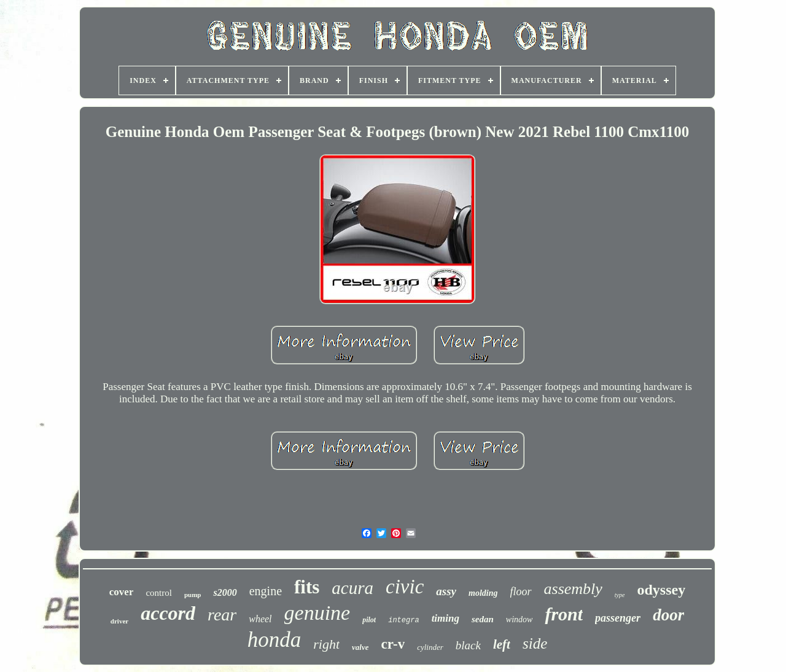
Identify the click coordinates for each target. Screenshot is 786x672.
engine (266, 591)
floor (521, 592)
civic (405, 587)
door (668, 615)
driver (119, 621)
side (535, 643)
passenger (618, 618)
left (502, 644)
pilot (369, 620)
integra (403, 620)
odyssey (662, 590)
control (159, 593)
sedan (483, 619)
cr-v (393, 644)
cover (122, 592)
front (564, 614)
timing (446, 618)
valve (360, 647)
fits (307, 587)
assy (446, 591)
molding (483, 593)
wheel (260, 619)
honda (274, 640)
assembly (573, 589)
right (326, 644)
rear (222, 615)
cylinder (430, 647)
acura (352, 588)
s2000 (225, 592)
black (468, 645)
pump (193, 595)
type (620, 595)
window (519, 619)
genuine (317, 613)
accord (168, 613)
